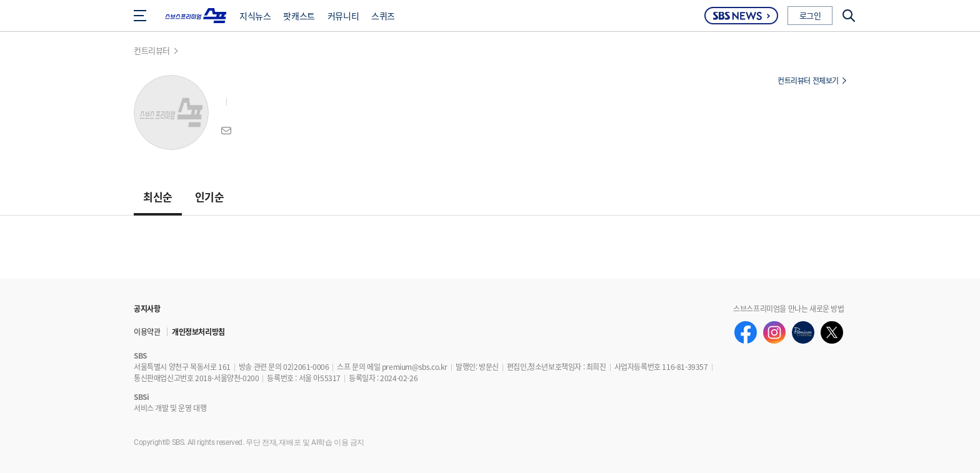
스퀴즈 (383, 16)
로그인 (810, 15)
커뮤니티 (343, 16)
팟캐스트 (299, 16)
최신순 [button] (158, 197)
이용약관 (147, 331)
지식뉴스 (255, 16)
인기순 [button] (210, 197)
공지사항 (147, 308)
